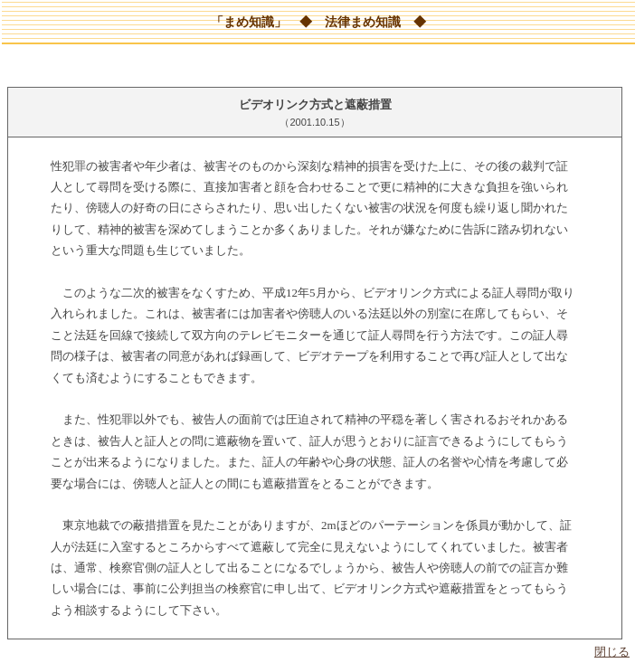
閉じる (612, 652)
